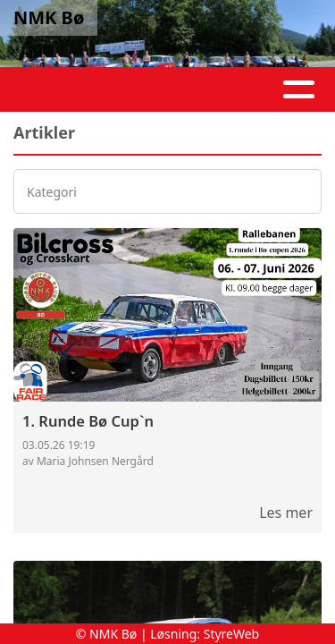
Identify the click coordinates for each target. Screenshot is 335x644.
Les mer (286, 513)
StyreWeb (232, 634)
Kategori (52, 192)
